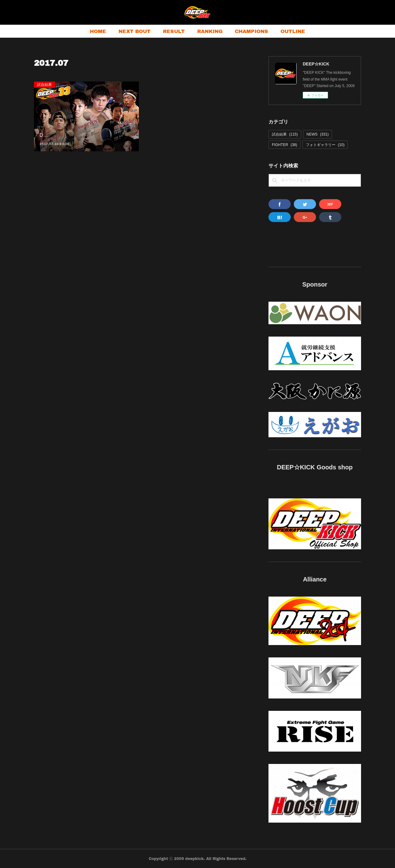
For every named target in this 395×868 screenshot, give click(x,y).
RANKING (210, 31)
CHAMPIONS (252, 31)
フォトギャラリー (325, 145)
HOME (98, 31)
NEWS (318, 134)
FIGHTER (285, 145)
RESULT (174, 31)
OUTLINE (293, 31)
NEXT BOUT (135, 31)
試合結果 (44, 85)
